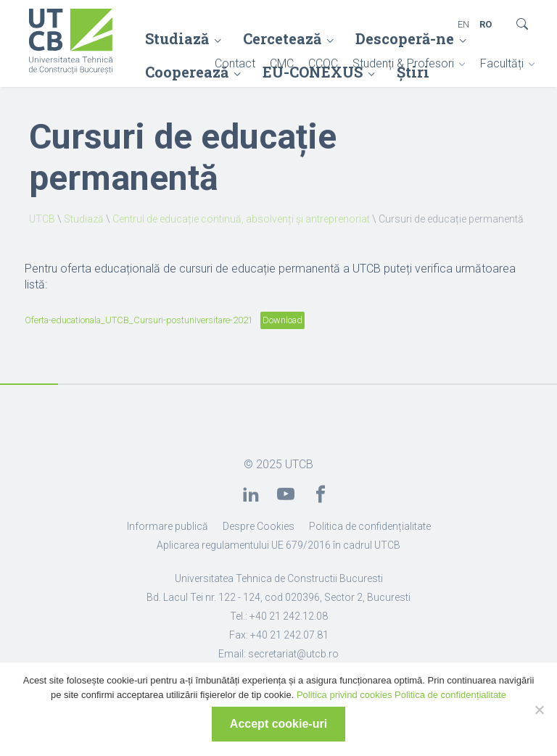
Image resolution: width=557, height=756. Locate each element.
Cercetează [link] (282, 38)
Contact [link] (235, 63)
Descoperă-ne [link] (405, 38)
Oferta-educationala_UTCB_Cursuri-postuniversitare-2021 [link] (139, 320)
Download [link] (282, 320)
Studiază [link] (177, 38)
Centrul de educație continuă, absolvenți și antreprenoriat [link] (241, 219)
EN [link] (463, 24)
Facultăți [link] (502, 63)
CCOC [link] (323, 63)
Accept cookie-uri (278, 724)
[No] (539, 710)
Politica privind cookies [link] (344, 695)
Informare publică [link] (168, 526)
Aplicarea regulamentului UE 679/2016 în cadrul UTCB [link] (278, 545)
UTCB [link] (42, 219)
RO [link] (486, 24)
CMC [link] (282, 63)
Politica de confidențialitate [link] (370, 526)
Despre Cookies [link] (259, 526)
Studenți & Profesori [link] (403, 63)
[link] (71, 43)
